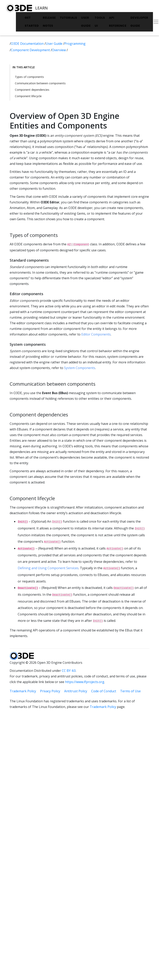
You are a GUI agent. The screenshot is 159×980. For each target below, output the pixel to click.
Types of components (29, 77)
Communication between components (40, 83)
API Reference (118, 22)
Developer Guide (139, 22)
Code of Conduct (104, 691)
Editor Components (96, 334)
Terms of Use (130, 691)
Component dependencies (32, 90)
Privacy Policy (50, 691)
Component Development (31, 50)
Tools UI (100, 22)
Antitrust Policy (76, 691)
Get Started (32, 22)
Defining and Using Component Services (48, 568)
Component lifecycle (28, 96)
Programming (75, 44)
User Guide (86, 22)
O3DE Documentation (28, 44)
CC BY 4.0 (69, 671)
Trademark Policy (23, 691)
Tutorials (68, 18)
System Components (80, 368)
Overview (59, 50)
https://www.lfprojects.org (85, 682)
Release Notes (49, 22)
